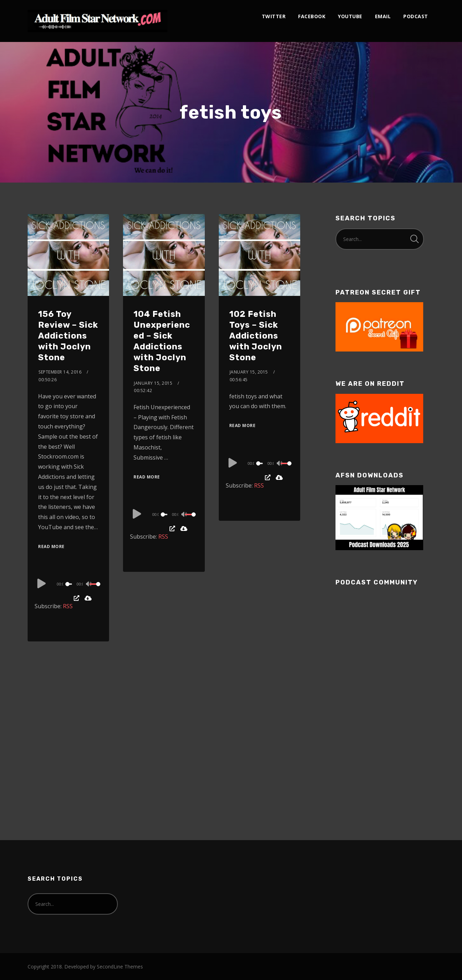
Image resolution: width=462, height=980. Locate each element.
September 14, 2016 (60, 372)
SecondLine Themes (120, 967)
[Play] (42, 583)
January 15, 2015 (153, 383)
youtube (350, 16)
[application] (68, 584)
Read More (51, 546)
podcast (416, 16)
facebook (312, 16)
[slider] (69, 584)
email (383, 16)
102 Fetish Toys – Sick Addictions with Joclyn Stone (256, 336)
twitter (274, 16)
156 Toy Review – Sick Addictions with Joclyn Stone (68, 336)
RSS (68, 606)
